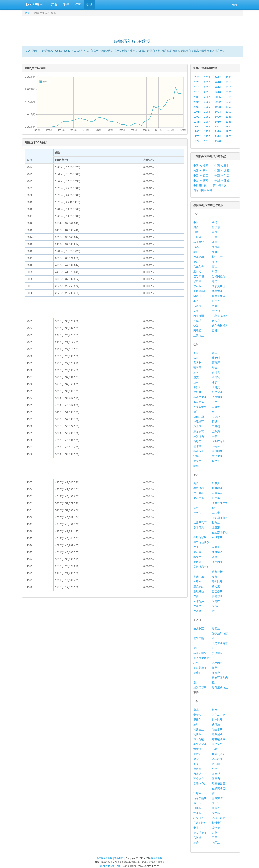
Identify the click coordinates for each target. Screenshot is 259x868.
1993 (229, 112)
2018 (218, 82)
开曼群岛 (217, 596)
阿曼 (215, 306)
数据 (89, 5)
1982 (218, 126)
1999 (207, 107)
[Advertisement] (132, 26)
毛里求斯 (217, 729)
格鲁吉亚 (217, 291)
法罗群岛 (199, 436)
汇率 (78, 5)
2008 (196, 97)
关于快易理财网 (105, 858)
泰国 (215, 232)
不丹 (196, 301)
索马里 (216, 828)
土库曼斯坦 (200, 291)
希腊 (215, 382)
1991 (207, 117)
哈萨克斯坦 (219, 286)
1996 (196, 112)
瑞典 (196, 466)
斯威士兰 (217, 823)
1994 (218, 112)
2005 (229, 97)
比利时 (216, 358)
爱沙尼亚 (217, 456)
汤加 (196, 683)
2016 (196, 87)
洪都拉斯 (217, 572)
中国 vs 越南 (201, 180)
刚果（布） (200, 783)
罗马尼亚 (217, 392)
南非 (196, 710)
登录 (234, 5)
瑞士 (215, 368)
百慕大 (216, 547)
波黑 (196, 456)
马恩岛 (197, 441)
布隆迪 (197, 774)
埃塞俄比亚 (219, 783)
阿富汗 (197, 296)
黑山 (215, 412)
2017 (229, 82)
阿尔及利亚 (219, 715)
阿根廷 (216, 606)
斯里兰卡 (217, 257)
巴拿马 (197, 606)
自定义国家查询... (204, 190)
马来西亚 (199, 242)
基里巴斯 (199, 638)
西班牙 (216, 363)
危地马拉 (199, 591)
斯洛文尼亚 (200, 397)
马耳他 (216, 407)
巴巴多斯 (217, 591)
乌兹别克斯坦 (220, 316)
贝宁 (196, 759)
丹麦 (215, 436)
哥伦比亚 (217, 582)
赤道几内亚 (219, 818)
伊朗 (196, 326)
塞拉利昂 (217, 744)
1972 (196, 141)
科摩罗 (197, 793)
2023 (207, 77)
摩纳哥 (216, 461)
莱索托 (216, 774)
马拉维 (197, 838)
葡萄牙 (197, 368)
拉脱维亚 (199, 422)
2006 (218, 97)
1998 (218, 107)
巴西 (196, 596)
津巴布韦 (217, 779)
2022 (218, 77)
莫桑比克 (199, 779)
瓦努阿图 (217, 663)
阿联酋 (197, 330)
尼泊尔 (197, 262)
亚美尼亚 (199, 335)
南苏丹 (216, 808)
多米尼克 (199, 527)
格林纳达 (217, 552)
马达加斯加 (200, 798)
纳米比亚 (217, 720)
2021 (229, 77)
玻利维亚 (217, 488)
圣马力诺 (199, 402)
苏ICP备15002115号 (110, 866)
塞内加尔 (217, 798)
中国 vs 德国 (222, 171)
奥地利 (216, 372)
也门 (215, 281)
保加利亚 (199, 392)
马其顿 (216, 427)
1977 (229, 131)
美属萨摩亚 (200, 668)
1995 (207, 112)
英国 (196, 353)
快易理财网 (35, 5)
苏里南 (197, 582)
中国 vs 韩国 (222, 180)
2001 (229, 102)
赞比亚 (216, 803)
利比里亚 (199, 729)
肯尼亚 (197, 813)
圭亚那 (216, 527)
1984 (196, 126)
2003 (207, 102)
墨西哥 (197, 562)
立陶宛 (216, 431)
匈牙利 (216, 377)
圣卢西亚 (217, 562)
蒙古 (215, 267)
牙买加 (197, 513)
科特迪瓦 (199, 818)
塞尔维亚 (199, 446)
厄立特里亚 (200, 833)
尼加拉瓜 (199, 498)
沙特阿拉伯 (219, 276)
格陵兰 (197, 557)
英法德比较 (220, 185)
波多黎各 (199, 493)
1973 (229, 136)
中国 (196, 222)
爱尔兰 (197, 461)
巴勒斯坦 (199, 276)
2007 (207, 97)
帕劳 (215, 668)
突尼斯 (216, 813)
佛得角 (216, 724)
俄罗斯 (197, 387)
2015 (207, 87)
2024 (196, 77)
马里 (215, 838)
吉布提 (197, 749)
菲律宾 (197, 237)
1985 (229, 122)
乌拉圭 (216, 513)
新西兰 (216, 628)
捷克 (196, 377)
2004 (196, 102)
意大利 (197, 363)
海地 (215, 557)
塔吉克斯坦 (219, 296)
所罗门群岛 (200, 687)
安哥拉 (197, 715)
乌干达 (216, 842)
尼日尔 (197, 720)
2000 (196, 107)
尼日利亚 (217, 759)
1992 (196, 117)
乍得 (215, 769)
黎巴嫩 (197, 281)
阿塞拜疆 (199, 316)
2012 (196, 92)
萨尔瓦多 (199, 601)
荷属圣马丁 (219, 493)
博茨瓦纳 (199, 739)
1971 (207, 141)
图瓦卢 (216, 673)
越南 (215, 242)
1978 (218, 131)
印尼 (196, 247)
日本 (196, 232)
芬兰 (215, 402)
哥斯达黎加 (200, 537)
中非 (196, 828)
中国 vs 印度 (222, 175)
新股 (54, 5)
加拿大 (216, 483)
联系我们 (119, 858)
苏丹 (196, 842)
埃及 (215, 710)
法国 (196, 358)
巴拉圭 (216, 498)
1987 (207, 122)
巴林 (215, 330)
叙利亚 (197, 286)
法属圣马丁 (200, 523)
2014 (218, 87)
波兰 (196, 382)
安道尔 (216, 417)
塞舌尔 (197, 754)
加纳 (196, 724)
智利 (196, 508)
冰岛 (196, 372)
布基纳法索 (219, 739)
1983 (207, 126)
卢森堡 (197, 427)
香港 (215, 222)
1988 (196, 122)
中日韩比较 (200, 185)
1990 (218, 117)
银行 (66, 5)
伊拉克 (216, 321)
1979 (207, 131)
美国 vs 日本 (201, 171)
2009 (229, 92)
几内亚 (216, 749)
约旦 (215, 271)
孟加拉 (197, 271)
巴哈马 (197, 611)
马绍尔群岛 (200, 653)
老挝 (196, 252)
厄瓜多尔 (199, 586)
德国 (215, 353)
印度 (215, 262)
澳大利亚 (199, 628)
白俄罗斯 (199, 417)
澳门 (196, 227)
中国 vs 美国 (201, 166)
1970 (218, 141)
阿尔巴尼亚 (219, 441)
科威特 (197, 321)
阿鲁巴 (216, 601)
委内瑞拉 (199, 488)
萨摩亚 (197, 673)
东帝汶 (197, 306)
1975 (207, 136)
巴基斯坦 (199, 257)
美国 (196, 483)
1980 (196, 131)
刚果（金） (219, 754)
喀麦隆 (216, 764)
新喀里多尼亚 (220, 687)
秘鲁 (215, 577)
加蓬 (215, 833)
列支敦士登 (200, 407)
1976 (196, 136)
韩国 (215, 237)
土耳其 (216, 387)
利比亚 (197, 734)
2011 (207, 92)
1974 (218, 136)
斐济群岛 (217, 653)
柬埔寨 (216, 247)
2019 (207, 82)
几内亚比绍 (200, 823)
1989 (229, 117)
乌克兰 (216, 446)
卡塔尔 (216, 311)
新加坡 (216, 227)
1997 (229, 107)
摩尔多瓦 (199, 431)
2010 (218, 92)
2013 (229, 87)
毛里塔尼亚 (200, 744)
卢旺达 (197, 803)
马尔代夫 (199, 267)
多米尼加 (199, 577)
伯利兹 (197, 552)
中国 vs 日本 (222, 166)
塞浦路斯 (217, 451)
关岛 (196, 648)
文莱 (196, 311)
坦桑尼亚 (217, 734)
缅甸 (215, 252)
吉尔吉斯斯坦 (220, 326)
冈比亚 (197, 808)
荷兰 (196, 412)
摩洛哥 (197, 769)
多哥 (196, 764)
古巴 (215, 611)
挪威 (215, 422)
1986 (218, 122)
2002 (218, 102)
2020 (196, 82)
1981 (229, 126)
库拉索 (216, 586)
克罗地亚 (217, 397)
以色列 (216, 301)
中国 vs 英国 (201, 175)
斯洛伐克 (199, 451)
